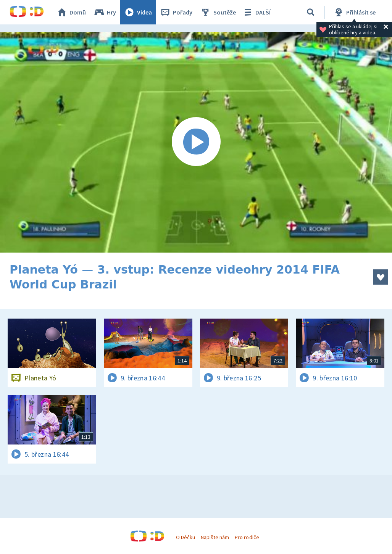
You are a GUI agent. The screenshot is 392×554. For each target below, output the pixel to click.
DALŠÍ (256, 12)
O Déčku (186, 537)
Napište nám (215, 537)
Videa (138, 12)
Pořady (176, 12)
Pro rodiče (247, 537)
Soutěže (218, 12)
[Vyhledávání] (311, 12)
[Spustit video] (196, 142)
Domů (71, 12)
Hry (105, 12)
